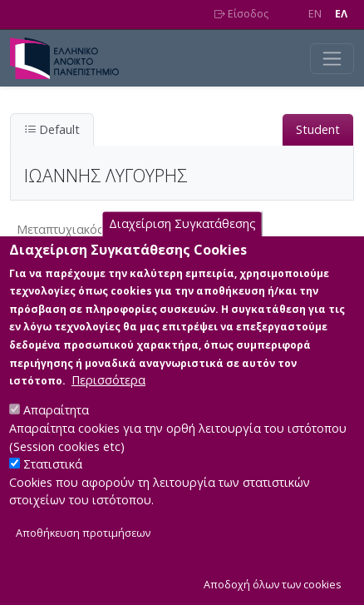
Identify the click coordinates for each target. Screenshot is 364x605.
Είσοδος (241, 14)
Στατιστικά (53, 489)
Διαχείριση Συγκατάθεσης (182, 248)
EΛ (341, 14)
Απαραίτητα (56, 435)
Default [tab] (52, 129)
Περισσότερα (108, 405)
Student (318, 129)
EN (315, 14)
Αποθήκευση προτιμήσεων (83, 558)
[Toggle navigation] (332, 59)
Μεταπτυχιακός (60, 229)
